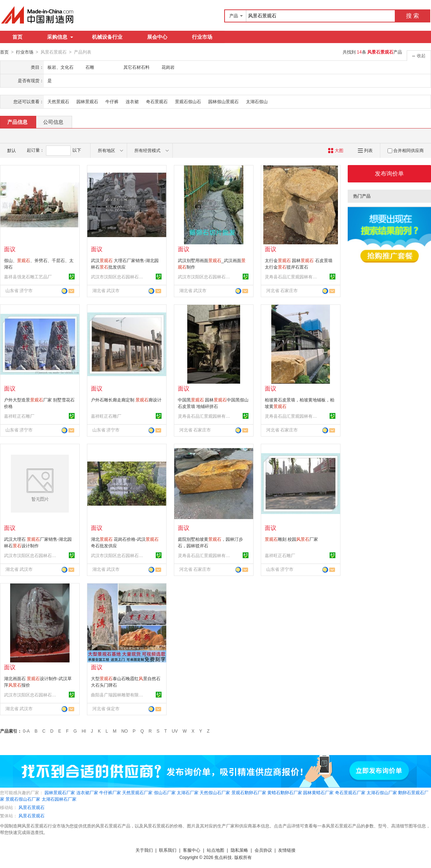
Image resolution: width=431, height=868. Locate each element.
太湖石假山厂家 (382, 792)
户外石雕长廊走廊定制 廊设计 (126, 400)
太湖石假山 (257, 101)
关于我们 (144, 850)
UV (175, 731)
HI (84, 731)
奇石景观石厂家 (350, 792)
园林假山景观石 (223, 101)
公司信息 (53, 122)
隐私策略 (239, 850)
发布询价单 (389, 173)
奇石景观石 (157, 101)
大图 (336, 150)
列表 (365, 150)
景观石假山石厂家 (23, 799)
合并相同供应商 (406, 150)
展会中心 (157, 37)
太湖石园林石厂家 (59, 799)
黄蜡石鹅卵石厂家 (285, 792)
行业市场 (202, 37)
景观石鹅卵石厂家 (249, 792)
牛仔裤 (112, 101)
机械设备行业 (107, 37)
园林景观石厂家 (60, 792)
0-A (26, 731)
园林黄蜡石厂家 (318, 792)
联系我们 (168, 850)
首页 (17, 37)
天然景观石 (58, 101)
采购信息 (60, 37)
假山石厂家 (165, 792)
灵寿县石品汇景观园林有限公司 (292, 277)
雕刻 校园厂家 (291, 539)
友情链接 (287, 850)
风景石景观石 (32, 807)
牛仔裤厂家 (110, 792)
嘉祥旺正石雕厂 (19, 416)
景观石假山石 (188, 101)
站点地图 (215, 850)
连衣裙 (132, 101)
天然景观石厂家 (137, 792)
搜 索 (413, 16)
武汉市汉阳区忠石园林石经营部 (118, 277)
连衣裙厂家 (87, 792)
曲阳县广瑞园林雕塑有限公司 (118, 695)
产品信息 (17, 122)
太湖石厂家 (188, 792)
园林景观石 (87, 101)
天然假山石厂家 (215, 792)
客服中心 (192, 850)
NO (125, 731)
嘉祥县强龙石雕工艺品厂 (28, 277)
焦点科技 (223, 857)
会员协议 (263, 850)
